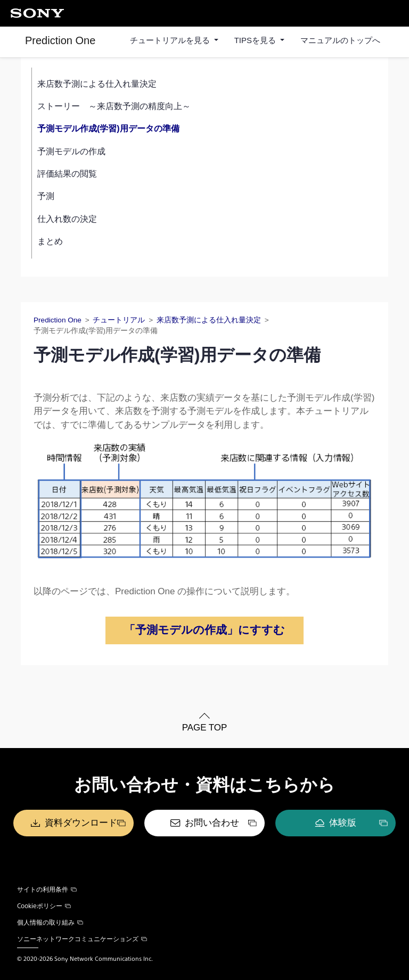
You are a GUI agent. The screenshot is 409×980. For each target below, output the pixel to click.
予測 (46, 196)
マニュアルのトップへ (340, 40)
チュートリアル (119, 320)
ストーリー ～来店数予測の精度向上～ (114, 106)
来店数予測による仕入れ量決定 (97, 84)
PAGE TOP (204, 728)
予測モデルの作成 (71, 151)
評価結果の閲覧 (67, 174)
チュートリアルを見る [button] (171, 40)
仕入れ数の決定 (67, 219)
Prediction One (60, 40)
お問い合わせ (212, 823)
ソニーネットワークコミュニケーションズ (82, 939)
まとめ (50, 241)
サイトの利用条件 (47, 889)
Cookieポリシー (44, 906)
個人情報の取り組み (50, 922)
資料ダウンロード (81, 823)
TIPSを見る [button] (256, 40)
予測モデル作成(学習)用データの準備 (108, 128)
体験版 (343, 823)
